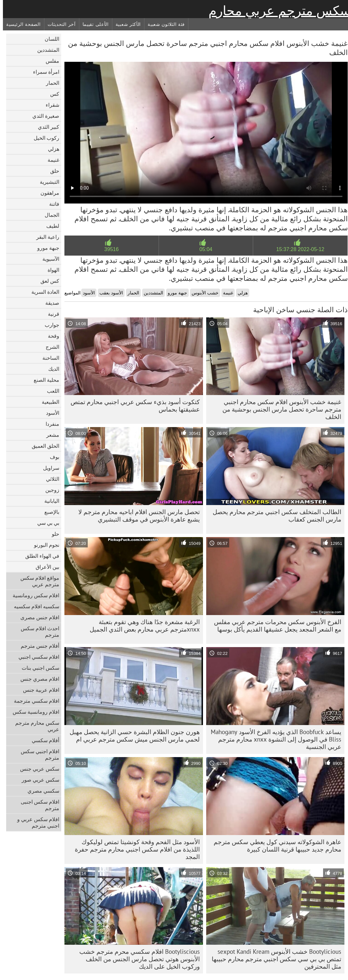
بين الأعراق (45, 567)
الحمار (50, 83)
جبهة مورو (45, 248)
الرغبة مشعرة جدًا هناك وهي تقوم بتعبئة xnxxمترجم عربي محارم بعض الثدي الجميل (142, 626)
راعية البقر (45, 237)
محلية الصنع (44, 380)
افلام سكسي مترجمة (34, 701)
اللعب (50, 391)
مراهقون (47, 193)
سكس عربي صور (38, 780)
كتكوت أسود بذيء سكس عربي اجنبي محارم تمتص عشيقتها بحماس (132, 406)
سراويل (48, 468)
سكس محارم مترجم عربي (34, 726)
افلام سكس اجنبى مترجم (37, 805)
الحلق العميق (43, 446)
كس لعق (47, 281)
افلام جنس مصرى (37, 617)
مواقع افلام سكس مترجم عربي (37, 581)
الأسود (50, 413)
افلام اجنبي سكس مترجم (37, 754)
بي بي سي (45, 523)
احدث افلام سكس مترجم (37, 632)
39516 (109, 249)
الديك (51, 369)
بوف (52, 457)
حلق (52, 171)
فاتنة (51, 204)
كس (52, 94)
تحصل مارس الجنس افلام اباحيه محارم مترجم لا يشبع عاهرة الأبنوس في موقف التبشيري (136, 516)
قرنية (51, 314)
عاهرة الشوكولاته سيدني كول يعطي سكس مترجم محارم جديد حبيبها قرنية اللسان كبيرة (275, 846)
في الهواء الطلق (39, 556)
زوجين (49, 490)
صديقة (49, 303)
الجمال (49, 215)
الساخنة (48, 358)
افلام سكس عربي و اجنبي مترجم (35, 822)
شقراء (50, 105)
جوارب (49, 325)
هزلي (51, 149)
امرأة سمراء (43, 72)
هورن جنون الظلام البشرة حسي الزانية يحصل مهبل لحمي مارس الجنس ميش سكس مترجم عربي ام (132, 736)
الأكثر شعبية (125, 24)
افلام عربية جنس (38, 690)
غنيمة (51, 160)
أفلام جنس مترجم (37, 646)
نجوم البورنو (44, 545)
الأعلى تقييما (93, 24)
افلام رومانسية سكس (33, 712)
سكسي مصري (40, 791)
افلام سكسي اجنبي (36, 657)
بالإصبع (49, 512)
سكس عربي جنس (37, 769)
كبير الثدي (46, 127)
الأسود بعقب (108, 293)
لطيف (50, 226)
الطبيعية (48, 402)
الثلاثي (50, 479)
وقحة (51, 336)
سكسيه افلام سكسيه (34, 606)
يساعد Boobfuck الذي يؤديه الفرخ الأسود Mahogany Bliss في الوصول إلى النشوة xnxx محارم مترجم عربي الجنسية (273, 739)
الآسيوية (48, 259)
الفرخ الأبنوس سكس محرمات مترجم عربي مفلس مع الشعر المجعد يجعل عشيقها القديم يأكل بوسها (275, 626)
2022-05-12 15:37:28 (297, 249)
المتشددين (45, 50)
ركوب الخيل (44, 138)
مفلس (50, 61)
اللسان (49, 39)
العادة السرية (42, 292)
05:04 (203, 249)
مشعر (50, 435)
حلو (53, 534)
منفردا (50, 424)
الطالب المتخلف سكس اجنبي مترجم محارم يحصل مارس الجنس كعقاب (274, 516)
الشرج (50, 347)
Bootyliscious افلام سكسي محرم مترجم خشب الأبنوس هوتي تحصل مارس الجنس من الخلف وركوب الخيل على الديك (137, 959)
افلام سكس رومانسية (33, 595)
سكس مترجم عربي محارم (277, 11)
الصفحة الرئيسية (21, 24)
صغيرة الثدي (43, 116)
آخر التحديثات (59, 24)
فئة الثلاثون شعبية (163, 24)
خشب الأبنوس (202, 293)
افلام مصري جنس (37, 679)
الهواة (51, 270)
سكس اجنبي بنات (38, 668)
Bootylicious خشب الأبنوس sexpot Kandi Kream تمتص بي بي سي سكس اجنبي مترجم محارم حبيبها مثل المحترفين (274, 959)
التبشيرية (47, 182)
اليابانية (49, 501)
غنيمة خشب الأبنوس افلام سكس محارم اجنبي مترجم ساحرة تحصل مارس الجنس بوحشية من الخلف (279, 409)
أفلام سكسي (43, 740)
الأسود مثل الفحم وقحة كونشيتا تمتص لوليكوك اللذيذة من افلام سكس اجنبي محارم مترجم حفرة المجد (134, 849)
